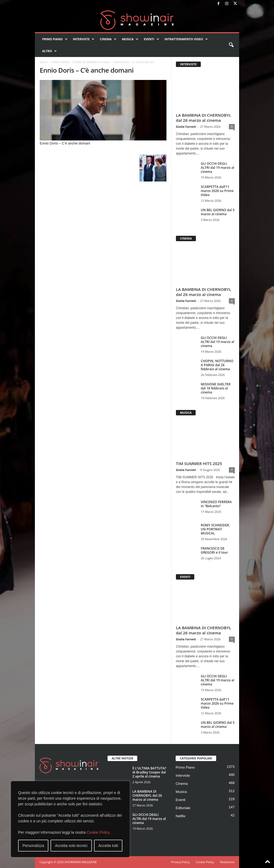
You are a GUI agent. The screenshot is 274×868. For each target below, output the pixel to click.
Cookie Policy (98, 832)
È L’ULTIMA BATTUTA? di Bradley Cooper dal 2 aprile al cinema (149, 772)
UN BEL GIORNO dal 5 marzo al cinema (218, 212)
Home (44, 62)
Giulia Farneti (186, 127)
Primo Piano (55, 39)
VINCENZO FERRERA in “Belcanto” (216, 504)
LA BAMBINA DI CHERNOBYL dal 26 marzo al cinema (203, 118)
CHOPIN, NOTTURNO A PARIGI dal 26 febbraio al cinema (217, 365)
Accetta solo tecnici (71, 846)
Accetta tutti (108, 846)
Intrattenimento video (186, 39)
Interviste (84, 39)
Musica (130, 39)
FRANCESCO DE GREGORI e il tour (214, 550)
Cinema (108, 39)
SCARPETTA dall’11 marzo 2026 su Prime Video (217, 191)
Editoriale (183, 808)
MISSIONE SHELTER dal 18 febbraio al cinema (216, 388)
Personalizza (33, 846)
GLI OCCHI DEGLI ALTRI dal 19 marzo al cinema (218, 168)
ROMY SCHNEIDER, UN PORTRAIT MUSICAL (215, 529)
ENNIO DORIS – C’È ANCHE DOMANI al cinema (81, 62)
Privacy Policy (180, 862)
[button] (231, 45)
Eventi (151, 39)
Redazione (227, 862)
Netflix (181, 816)
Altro (49, 51)
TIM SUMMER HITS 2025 (199, 463)
